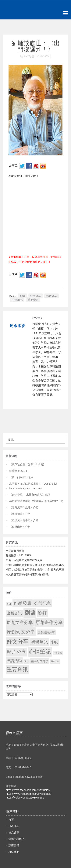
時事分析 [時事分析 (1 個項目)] (58, 653)
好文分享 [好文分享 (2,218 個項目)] (18, 641)
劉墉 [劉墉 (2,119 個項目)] (30, 613)
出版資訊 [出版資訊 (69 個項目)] (14, 613)
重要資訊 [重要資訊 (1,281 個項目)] (17, 670)
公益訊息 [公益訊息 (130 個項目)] (43, 603)
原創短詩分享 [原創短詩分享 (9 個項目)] (46, 632)
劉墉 (22, 296)
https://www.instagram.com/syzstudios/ (28, 794)
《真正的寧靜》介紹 (21, 477)
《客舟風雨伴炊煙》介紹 (24, 507)
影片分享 (51, 296)
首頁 (11, 820)
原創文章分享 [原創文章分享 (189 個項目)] (20, 622)
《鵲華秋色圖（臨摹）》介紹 (27, 464)
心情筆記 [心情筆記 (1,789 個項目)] (40, 652)
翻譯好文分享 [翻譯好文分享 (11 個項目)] (40, 661)
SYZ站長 (38, 318)
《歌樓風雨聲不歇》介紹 (24, 520)
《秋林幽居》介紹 (20, 527)
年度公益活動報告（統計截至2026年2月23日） (37, 501)
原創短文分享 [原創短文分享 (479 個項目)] (21, 632)
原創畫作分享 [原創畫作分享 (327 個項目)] (49, 622)
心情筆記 (17, 300)
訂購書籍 (14, 845)
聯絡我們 (14, 852)
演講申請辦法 (16, 839)
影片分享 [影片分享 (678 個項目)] (16, 652)
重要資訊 (33, 300)
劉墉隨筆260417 (19, 471)
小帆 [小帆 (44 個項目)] (54, 642)
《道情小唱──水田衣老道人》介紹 (30, 495)
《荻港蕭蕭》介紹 (20, 514)
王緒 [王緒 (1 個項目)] (27, 661)
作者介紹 (14, 826)
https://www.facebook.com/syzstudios (28, 790)
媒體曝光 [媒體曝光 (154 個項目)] (40, 642)
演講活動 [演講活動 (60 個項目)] (14, 661)
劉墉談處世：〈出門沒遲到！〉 (36, 46)
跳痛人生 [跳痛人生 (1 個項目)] (55, 661)
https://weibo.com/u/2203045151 (25, 798)
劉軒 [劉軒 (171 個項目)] (42, 613)
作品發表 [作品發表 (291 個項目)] (23, 603)
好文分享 (36, 296)
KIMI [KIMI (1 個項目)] (9, 604)
